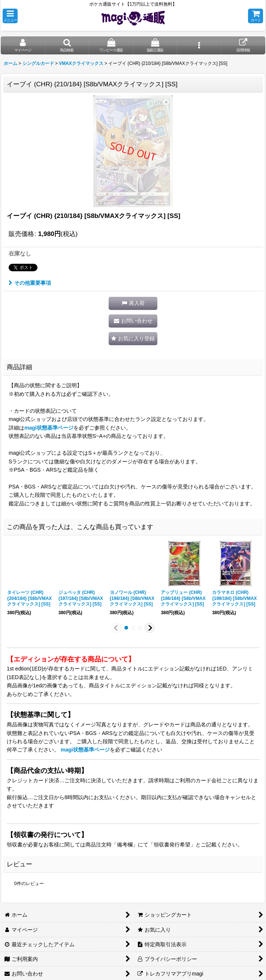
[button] (10, 16)
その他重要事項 (30, 283)
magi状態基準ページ (49, 428)
